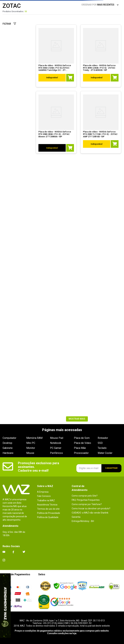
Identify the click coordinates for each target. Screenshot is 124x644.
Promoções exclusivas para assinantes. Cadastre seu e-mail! (39, 467)
